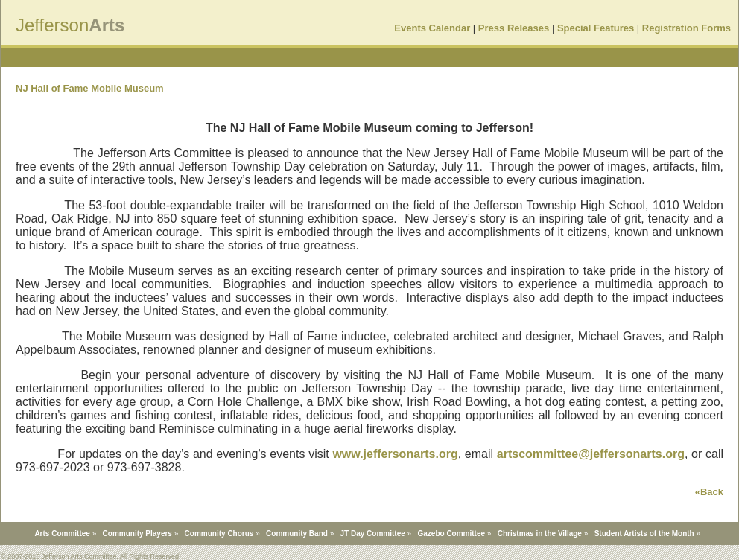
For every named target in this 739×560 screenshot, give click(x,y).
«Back (709, 492)
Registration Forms (686, 28)
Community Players (137, 534)
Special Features (596, 28)
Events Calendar (432, 28)
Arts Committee (62, 534)
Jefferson (52, 25)
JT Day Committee (373, 534)
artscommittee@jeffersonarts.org (591, 454)
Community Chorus (219, 534)
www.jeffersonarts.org (395, 454)
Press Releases (514, 28)
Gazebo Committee (451, 534)
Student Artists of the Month (644, 534)
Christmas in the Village (540, 534)
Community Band (297, 534)
